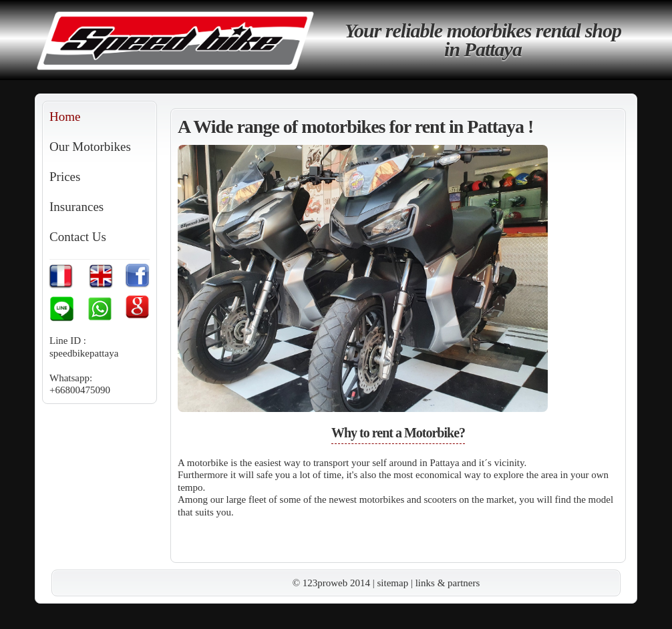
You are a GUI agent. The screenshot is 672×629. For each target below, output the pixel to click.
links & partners (448, 583)
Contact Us (78, 237)
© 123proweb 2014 (331, 583)
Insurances (76, 207)
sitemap (393, 583)
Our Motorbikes (90, 147)
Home (65, 117)
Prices (65, 177)
